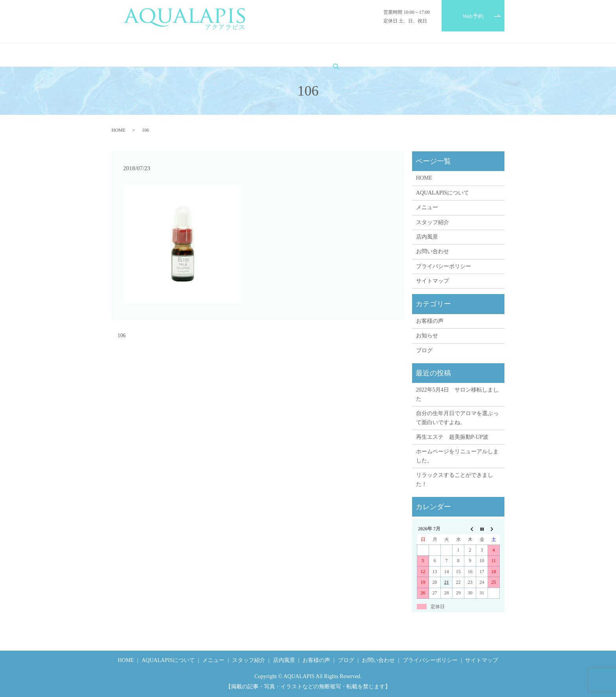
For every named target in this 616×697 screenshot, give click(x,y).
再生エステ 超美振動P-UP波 (452, 437)
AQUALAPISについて (198, 55)
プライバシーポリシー (444, 266)
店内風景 (327, 55)
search (469, 55)
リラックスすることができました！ (455, 479)
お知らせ (427, 336)
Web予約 (473, 16)
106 (122, 336)
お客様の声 (364, 55)
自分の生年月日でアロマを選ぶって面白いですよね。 (457, 418)
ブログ (398, 55)
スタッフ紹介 (288, 55)
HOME (149, 55)
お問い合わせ (435, 55)
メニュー (248, 55)
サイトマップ (433, 281)
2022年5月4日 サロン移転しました (457, 394)
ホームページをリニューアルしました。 (457, 456)
